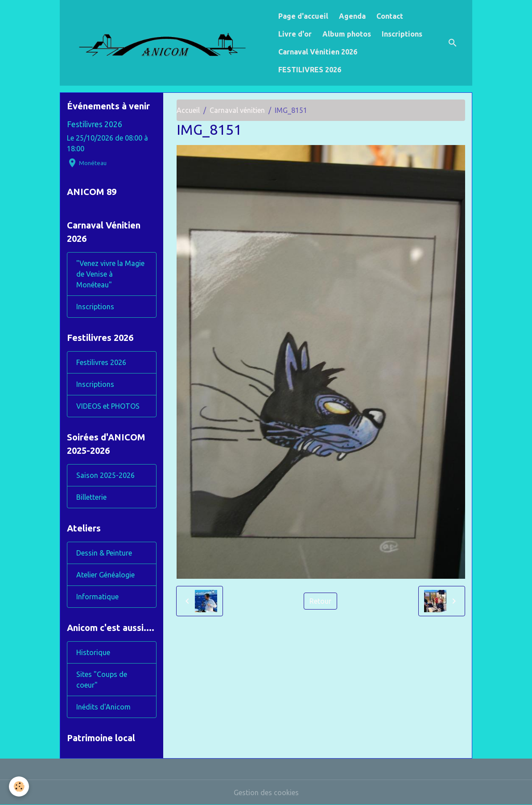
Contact (390, 16)
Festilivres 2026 (95, 124)
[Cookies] (19, 786)
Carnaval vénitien (237, 110)
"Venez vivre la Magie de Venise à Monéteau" (110, 274)
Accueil (188, 110)
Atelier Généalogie (105, 575)
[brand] (167, 43)
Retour (320, 601)
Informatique (97, 597)
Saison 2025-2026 (105, 475)
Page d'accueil (303, 16)
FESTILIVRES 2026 (310, 70)
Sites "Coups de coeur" (102, 680)
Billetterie (91, 497)
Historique (93, 652)
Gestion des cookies (266, 793)
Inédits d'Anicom (103, 707)
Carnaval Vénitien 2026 (318, 52)
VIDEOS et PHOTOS (108, 406)
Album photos (347, 34)
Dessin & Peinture (104, 553)
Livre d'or (295, 34)
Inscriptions (402, 34)
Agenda (352, 16)
